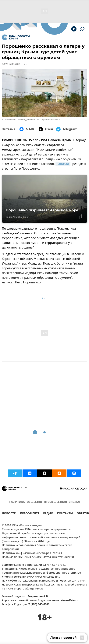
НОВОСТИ (9, 514)
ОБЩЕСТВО (34, 502)
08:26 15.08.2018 (11, 64)
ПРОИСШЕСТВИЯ (55, 502)
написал (63, 164)
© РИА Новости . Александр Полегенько (21, 120)
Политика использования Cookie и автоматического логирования (37, 547)
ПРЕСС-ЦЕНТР (30, 514)
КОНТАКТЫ (65, 514)
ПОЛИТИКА (17, 502)
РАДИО (48, 514)
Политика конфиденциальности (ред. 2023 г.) (32, 553)
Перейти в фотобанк (50, 120)
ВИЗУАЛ (74, 502)
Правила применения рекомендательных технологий (38, 557)
